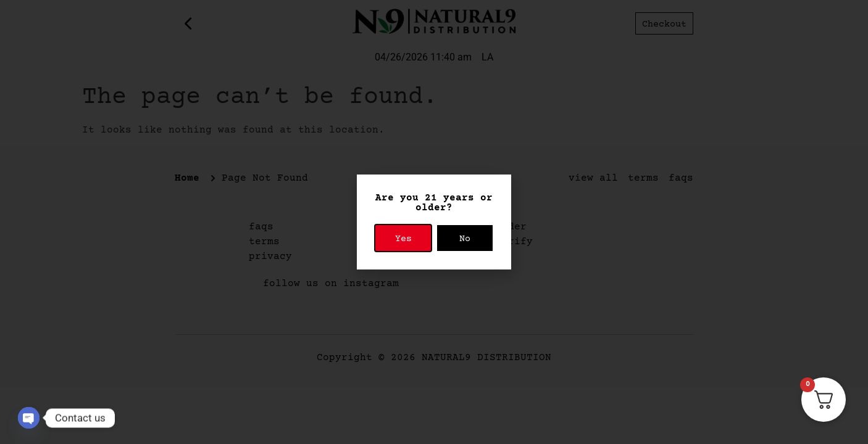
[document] (434, 222)
